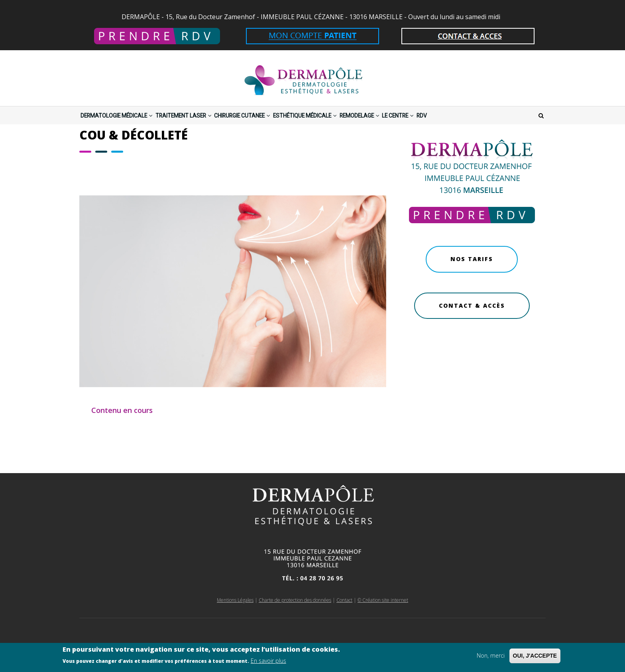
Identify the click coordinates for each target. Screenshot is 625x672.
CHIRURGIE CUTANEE (286, 126)
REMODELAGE (438, 126)
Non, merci (491, 657)
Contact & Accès (472, 327)
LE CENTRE (490, 126)
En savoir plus (268, 662)
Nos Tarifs (472, 281)
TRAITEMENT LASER (211, 126)
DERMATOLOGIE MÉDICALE (127, 126)
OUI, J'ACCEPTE (535, 657)
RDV (525, 126)
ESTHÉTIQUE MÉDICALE (367, 126)
